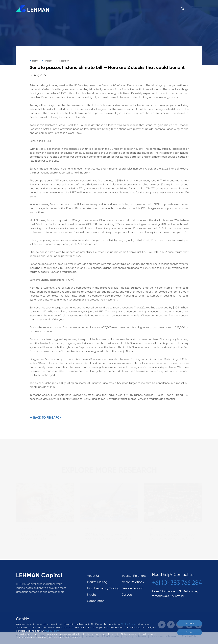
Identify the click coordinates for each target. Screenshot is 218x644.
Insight (92, 594)
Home (35, 61)
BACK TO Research (47, 418)
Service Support (133, 588)
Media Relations (133, 582)
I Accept (190, 623)
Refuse (190, 632)
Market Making (97, 582)
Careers (127, 594)
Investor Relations (134, 576)
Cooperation (96, 601)
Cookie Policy (128, 624)
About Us (93, 576)
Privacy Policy (51, 631)
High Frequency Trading (103, 588)
